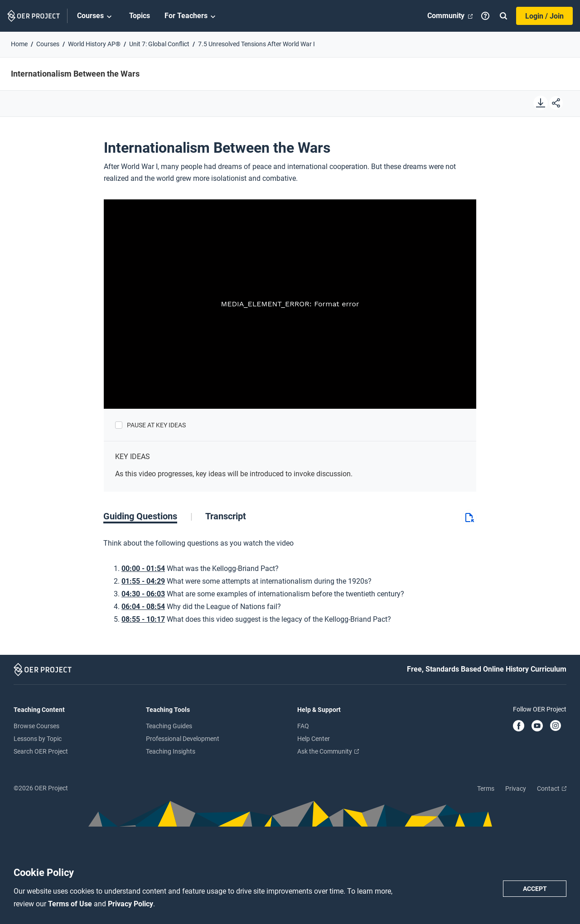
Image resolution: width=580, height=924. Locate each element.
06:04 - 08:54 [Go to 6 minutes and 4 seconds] (143, 607)
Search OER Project (41, 751)
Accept (535, 889)
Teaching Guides (169, 726)
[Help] (485, 16)
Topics (140, 16)
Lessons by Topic (38, 739)
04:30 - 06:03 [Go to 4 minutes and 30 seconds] (143, 594)
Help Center (314, 739)
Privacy (516, 789)
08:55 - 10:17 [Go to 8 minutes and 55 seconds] (143, 619)
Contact (552, 789)
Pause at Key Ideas (156, 425)
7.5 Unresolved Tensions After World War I (256, 44)
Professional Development (183, 739)
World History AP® (94, 44)
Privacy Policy (130, 904)
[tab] (148, 516)
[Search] (503, 16)
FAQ (303, 726)
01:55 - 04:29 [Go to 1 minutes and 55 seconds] (143, 581)
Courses (96, 16)
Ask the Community (328, 751)
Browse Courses (36, 726)
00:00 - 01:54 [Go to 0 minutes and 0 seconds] (143, 568)
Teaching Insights (171, 751)
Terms (486, 789)
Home (19, 44)
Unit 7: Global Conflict (159, 44)
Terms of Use (71, 904)
